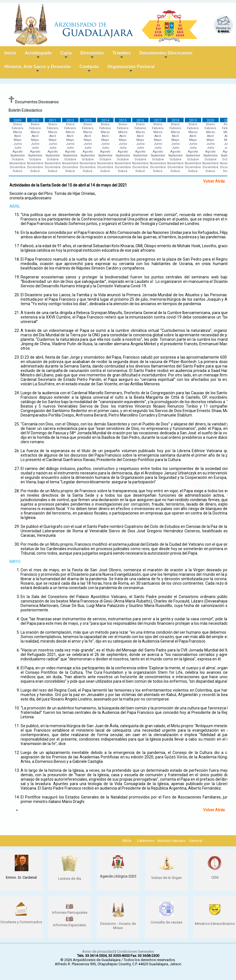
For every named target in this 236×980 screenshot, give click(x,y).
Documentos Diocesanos (166, 55)
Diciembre (18, 167)
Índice (18, 171)
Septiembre (18, 155)
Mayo (18, 140)
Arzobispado (38, 55)
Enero (18, 124)
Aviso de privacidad (98, 951)
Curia (66, 55)
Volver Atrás (214, 181)
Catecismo (146, 841)
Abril (18, 136)
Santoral (196, 841)
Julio (18, 148)
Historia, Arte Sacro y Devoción (38, 69)
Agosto (18, 152)
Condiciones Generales (135, 951)
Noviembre (18, 163)
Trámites (122, 55)
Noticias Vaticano (171, 841)
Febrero (18, 128)
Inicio (10, 53)
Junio (18, 144)
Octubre (18, 159)
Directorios (92, 55)
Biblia (127, 841)
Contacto (89, 69)
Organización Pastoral (131, 69)
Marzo (18, 132)
